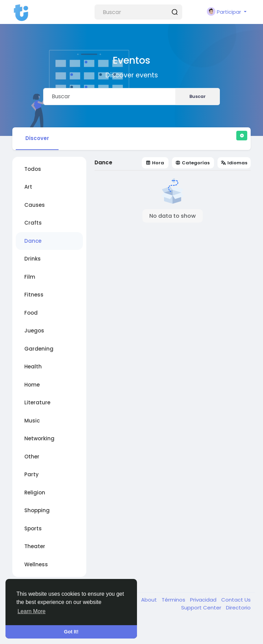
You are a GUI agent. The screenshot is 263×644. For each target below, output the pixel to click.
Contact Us (236, 600)
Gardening (39, 349)
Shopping (37, 510)
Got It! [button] (71, 632)
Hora (155, 163)
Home (32, 385)
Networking (39, 438)
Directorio (238, 608)
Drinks (33, 259)
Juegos (34, 331)
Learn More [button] (32, 611)
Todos (33, 169)
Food (31, 313)
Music (32, 421)
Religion (35, 493)
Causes (35, 205)
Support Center (202, 608)
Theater (35, 546)
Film (30, 277)
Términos (174, 600)
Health (33, 367)
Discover (37, 138)
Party (32, 474)
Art (28, 187)
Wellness (36, 564)
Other (32, 457)
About (150, 600)
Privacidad (204, 600)
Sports (33, 528)
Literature (37, 402)
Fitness (34, 295)
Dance (33, 241)
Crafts (33, 223)
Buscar (198, 96)
